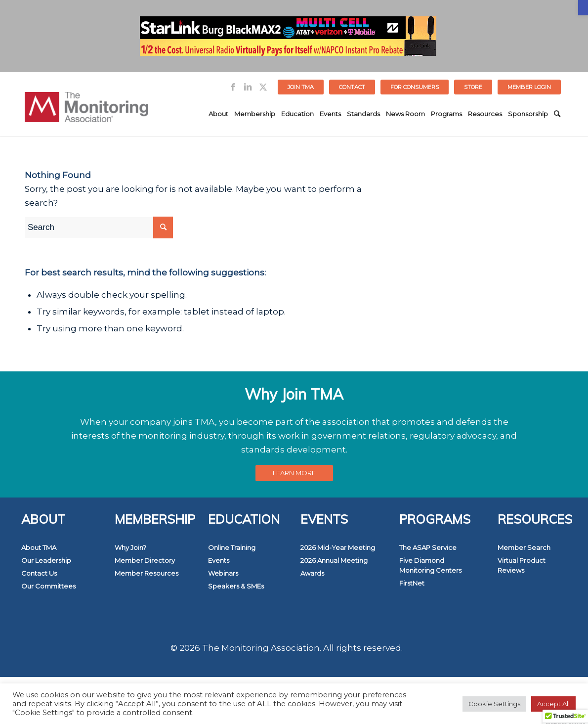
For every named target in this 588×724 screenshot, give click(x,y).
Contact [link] (352, 87)
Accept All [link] (553, 704)
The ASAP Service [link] (428, 547)
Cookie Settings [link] (494, 704)
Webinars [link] (223, 573)
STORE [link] (473, 87)
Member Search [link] (524, 547)
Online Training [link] (232, 547)
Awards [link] (312, 573)
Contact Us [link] (39, 573)
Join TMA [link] (301, 87)
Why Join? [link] (130, 547)
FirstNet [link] (412, 583)
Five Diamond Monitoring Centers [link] (430, 565)
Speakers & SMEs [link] (236, 586)
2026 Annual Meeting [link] (334, 560)
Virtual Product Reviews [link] (522, 565)
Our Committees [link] (48, 586)
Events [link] (219, 560)
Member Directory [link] (145, 560)
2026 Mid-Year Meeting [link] (338, 547)
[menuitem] (301, 87)
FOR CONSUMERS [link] (415, 87)
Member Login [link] (529, 87)
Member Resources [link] (147, 573)
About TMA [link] (39, 547)
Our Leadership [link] (46, 560)
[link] (583, 8)
